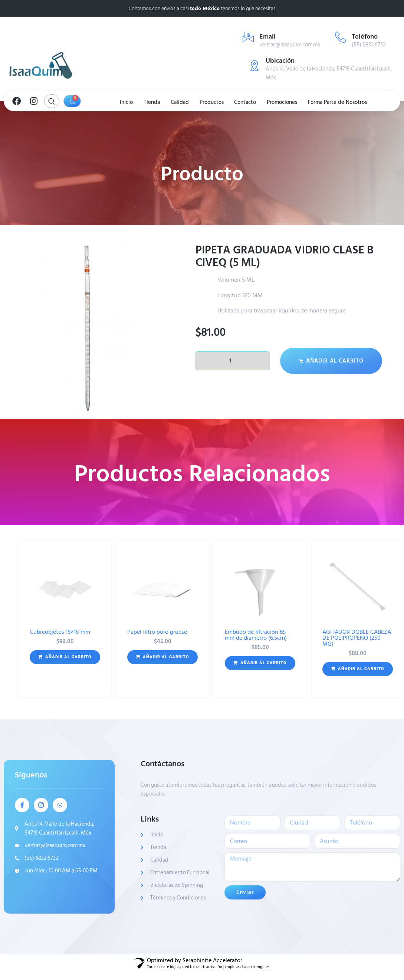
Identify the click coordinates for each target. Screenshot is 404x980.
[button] (65, 657)
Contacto (247, 102)
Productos (212, 102)
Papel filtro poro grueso (157, 632)
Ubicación (280, 61)
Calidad (179, 102)
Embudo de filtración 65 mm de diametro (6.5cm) (256, 635)
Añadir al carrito (335, 361)
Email (267, 37)
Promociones (285, 102)
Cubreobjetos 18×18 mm (60, 632)
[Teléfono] (341, 37)
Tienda (150, 102)
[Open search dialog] (52, 101)
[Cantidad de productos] (233, 361)
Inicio (123, 102)
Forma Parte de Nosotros (341, 102)
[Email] (248, 37)
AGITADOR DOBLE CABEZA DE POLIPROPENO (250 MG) (357, 638)
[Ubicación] (254, 66)
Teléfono (365, 37)
